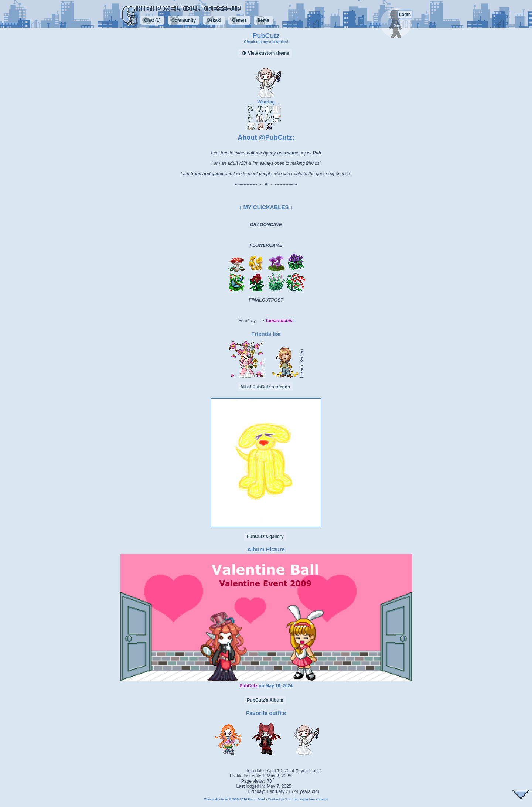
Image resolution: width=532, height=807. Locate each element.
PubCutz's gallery (265, 537)
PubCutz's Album (265, 700)
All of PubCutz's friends (265, 387)
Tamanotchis (279, 321)
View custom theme (265, 53)
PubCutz (248, 686)
